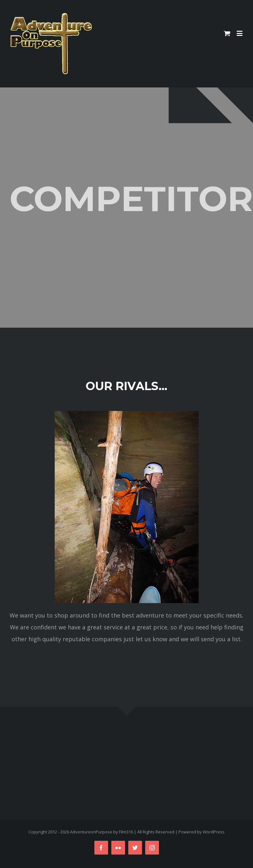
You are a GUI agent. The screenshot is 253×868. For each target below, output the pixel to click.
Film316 (126, 832)
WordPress (214, 832)
